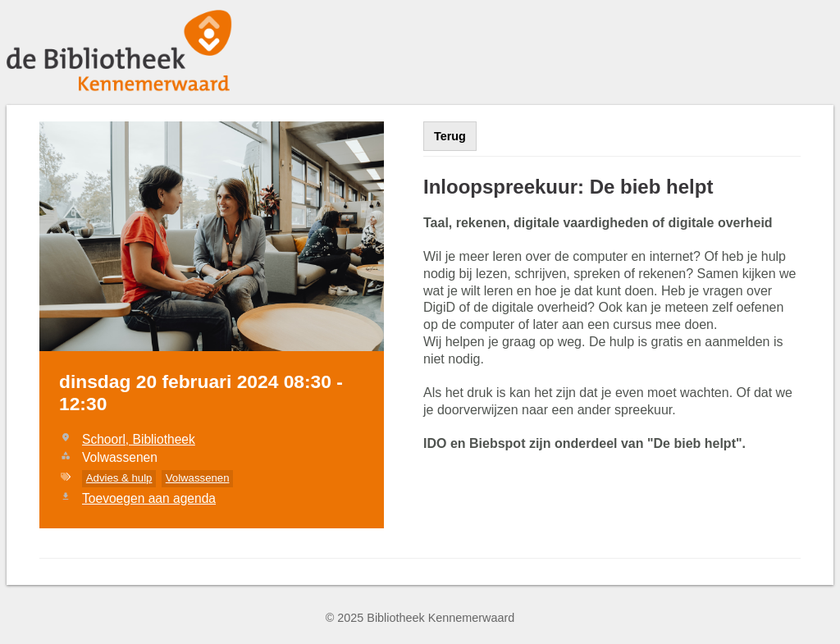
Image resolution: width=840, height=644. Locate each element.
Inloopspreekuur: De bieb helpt (568, 187)
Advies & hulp (119, 478)
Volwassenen (198, 478)
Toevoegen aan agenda (149, 498)
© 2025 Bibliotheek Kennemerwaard (420, 618)
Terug (450, 136)
